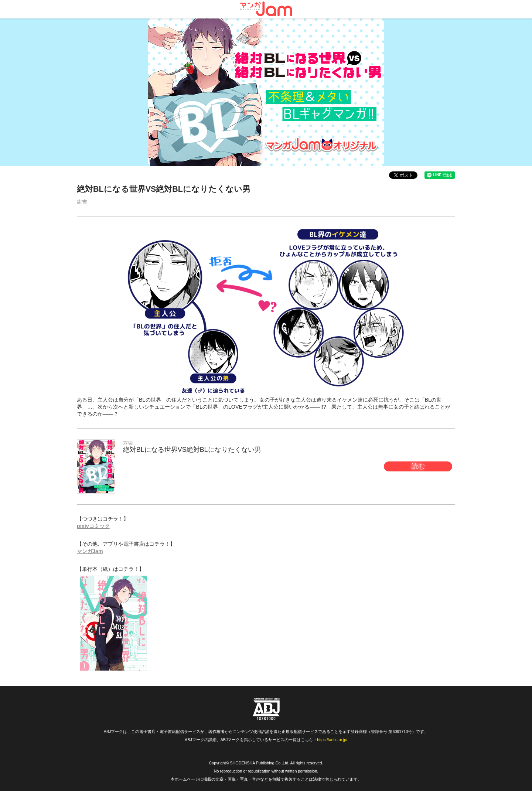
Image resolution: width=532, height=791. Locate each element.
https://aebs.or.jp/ (332, 740)
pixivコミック (93, 526)
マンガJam (90, 551)
